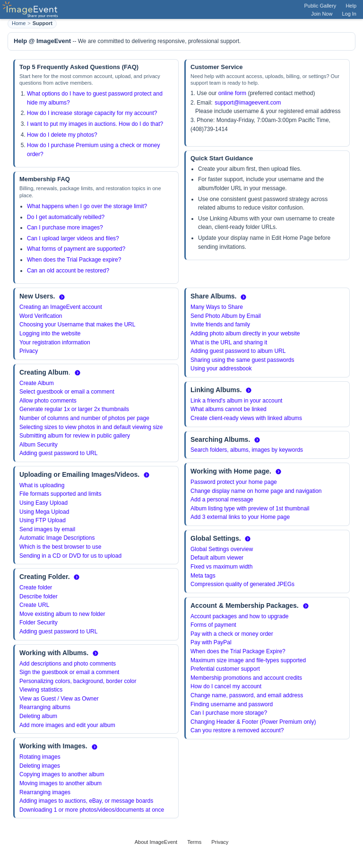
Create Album (37, 383)
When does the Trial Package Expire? (238, 651)
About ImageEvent (156, 842)
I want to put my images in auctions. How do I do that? (95, 124)
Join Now (322, 14)
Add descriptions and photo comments (68, 664)
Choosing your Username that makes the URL (77, 324)
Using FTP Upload (43, 520)
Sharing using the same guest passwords (242, 360)
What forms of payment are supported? (76, 249)
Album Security (39, 445)
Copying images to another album (62, 774)
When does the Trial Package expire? (74, 260)
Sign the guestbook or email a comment (69, 672)
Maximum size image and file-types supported (248, 660)
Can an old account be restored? (68, 271)
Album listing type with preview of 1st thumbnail (250, 509)
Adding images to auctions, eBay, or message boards (86, 801)
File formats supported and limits (60, 494)
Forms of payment (213, 625)
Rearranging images (45, 792)
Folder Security (39, 623)
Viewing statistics (41, 690)
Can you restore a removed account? (237, 730)
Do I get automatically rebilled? (66, 217)
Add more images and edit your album (67, 725)
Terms (194, 842)
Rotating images (40, 757)
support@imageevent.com (248, 103)
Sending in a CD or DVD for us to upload (70, 556)
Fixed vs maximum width (221, 567)
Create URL (34, 605)
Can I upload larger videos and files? (73, 238)
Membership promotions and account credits (246, 678)
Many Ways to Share (217, 307)
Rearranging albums (45, 707)
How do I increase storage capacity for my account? (92, 113)
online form (232, 93)
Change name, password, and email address (247, 695)
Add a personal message (222, 500)
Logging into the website (50, 333)
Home (19, 23)
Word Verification (41, 316)
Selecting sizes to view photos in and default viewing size (91, 427)
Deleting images (40, 766)
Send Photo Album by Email (226, 316)
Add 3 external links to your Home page (240, 517)
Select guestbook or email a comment (67, 392)
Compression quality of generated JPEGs (242, 584)
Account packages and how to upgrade (239, 616)
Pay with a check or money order (232, 634)
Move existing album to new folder (62, 614)
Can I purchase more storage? (229, 713)
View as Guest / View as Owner (59, 699)
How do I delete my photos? (62, 135)
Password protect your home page (234, 482)
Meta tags (203, 576)
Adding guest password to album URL (238, 351)
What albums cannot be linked (229, 409)
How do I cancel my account (226, 686)
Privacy (29, 351)
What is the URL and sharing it (229, 342)
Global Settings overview (222, 549)
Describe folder (39, 596)
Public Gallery (320, 6)
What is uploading (42, 485)
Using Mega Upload (44, 512)
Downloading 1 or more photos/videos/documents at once (92, 810)
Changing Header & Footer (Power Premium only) (253, 722)
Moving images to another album (60, 783)
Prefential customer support (225, 669)
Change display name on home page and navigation (256, 491)
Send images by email (47, 529)
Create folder (36, 587)
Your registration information (55, 342)
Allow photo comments (48, 401)
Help (351, 6)
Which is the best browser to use (60, 547)
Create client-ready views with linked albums (246, 418)
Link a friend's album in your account (236, 401)
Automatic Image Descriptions (57, 538)
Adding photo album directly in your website (245, 333)
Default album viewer (217, 558)
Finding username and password (232, 704)
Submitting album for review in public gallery (75, 436)
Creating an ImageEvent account (61, 307)
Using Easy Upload (43, 503)
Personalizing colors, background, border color (78, 681)
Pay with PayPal (211, 642)
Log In (349, 14)
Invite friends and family (220, 324)
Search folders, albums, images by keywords (247, 450)
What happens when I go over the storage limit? (87, 206)
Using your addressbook (221, 368)
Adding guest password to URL (58, 453)
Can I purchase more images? (65, 228)
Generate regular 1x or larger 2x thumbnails (74, 409)
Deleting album (38, 716)
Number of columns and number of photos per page (84, 418)
